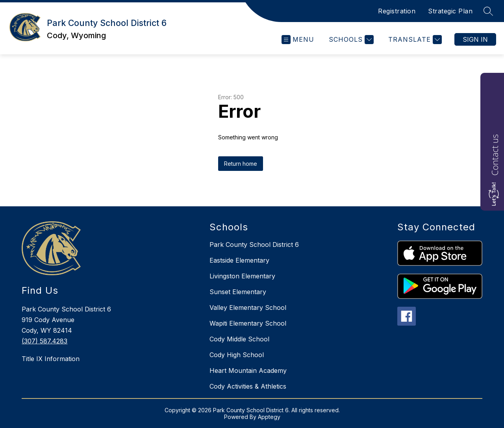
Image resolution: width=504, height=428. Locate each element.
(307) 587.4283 (44, 341)
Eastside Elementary (239, 260)
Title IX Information (51, 359)
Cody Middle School (239, 339)
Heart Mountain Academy (248, 371)
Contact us (495, 155)
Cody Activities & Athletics (248, 386)
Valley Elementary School (248, 308)
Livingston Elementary (242, 276)
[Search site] (488, 11)
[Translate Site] (414, 40)
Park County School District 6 (254, 245)
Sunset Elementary (238, 292)
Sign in (475, 39)
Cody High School (237, 355)
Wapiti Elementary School (248, 323)
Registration (397, 11)
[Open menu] (298, 40)
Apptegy (269, 417)
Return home (241, 164)
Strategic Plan (450, 11)
